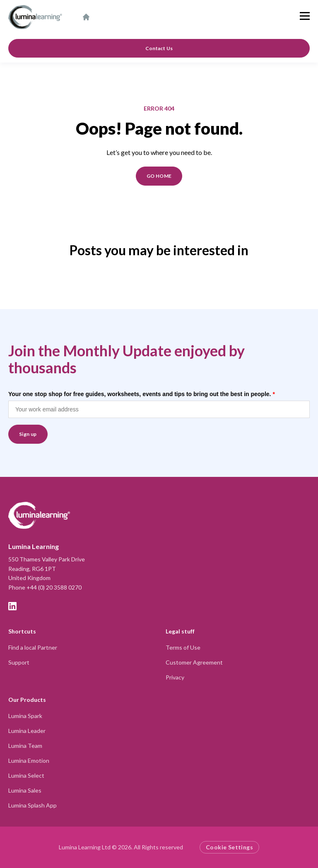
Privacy (175, 677)
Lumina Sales (25, 790)
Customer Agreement (194, 662)
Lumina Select (26, 775)
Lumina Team (25, 746)
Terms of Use (183, 647)
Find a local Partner (33, 647)
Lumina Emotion (29, 760)
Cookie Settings (229, 847)
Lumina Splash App (33, 805)
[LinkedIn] (12, 606)
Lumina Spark (25, 716)
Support (19, 662)
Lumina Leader (27, 731)
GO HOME (159, 176)
